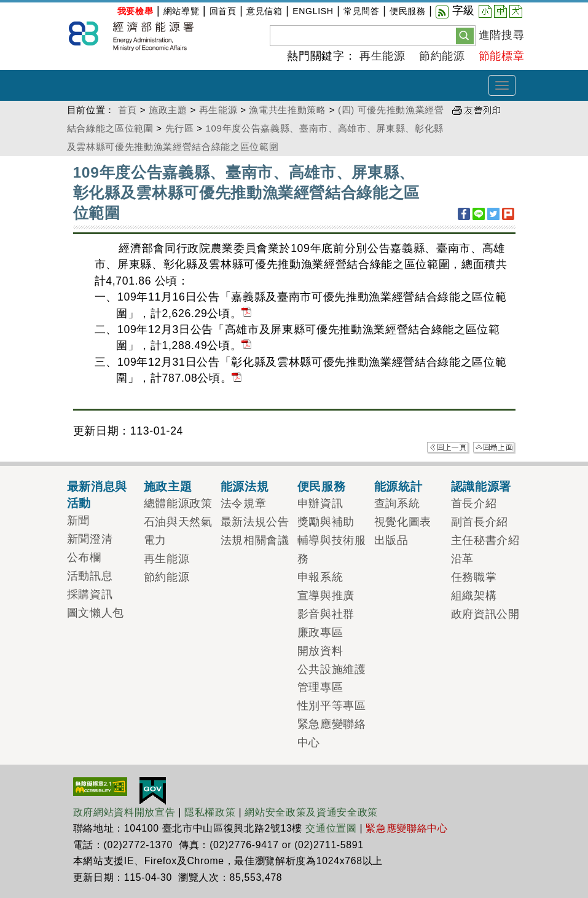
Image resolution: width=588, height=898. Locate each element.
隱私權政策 (210, 812)
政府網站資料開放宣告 (124, 812)
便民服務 (408, 11)
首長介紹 (474, 503)
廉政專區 (320, 632)
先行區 (180, 128)
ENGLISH (313, 11)
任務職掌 (474, 577)
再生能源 (382, 56)
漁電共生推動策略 (287, 110)
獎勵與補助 (326, 522)
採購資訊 (90, 594)
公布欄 (84, 557)
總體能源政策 (178, 503)
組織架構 (474, 596)
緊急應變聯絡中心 (406, 828)
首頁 (127, 110)
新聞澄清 (90, 539)
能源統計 (398, 486)
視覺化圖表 (403, 522)
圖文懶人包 (96, 613)
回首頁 (223, 11)
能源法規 (245, 486)
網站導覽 (182, 11)
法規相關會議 (255, 540)
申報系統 (320, 577)
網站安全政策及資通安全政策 (311, 812)
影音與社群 (326, 614)
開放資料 (320, 651)
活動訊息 (90, 576)
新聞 (78, 521)
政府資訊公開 (485, 614)
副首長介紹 (480, 522)
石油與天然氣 (178, 522)
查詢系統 (397, 503)
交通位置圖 (331, 828)
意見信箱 (265, 11)
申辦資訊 (320, 503)
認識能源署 (481, 486)
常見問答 (362, 11)
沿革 (462, 559)
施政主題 (168, 110)
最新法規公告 (255, 522)
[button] (465, 35)
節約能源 (442, 56)
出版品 (391, 540)
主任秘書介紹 (485, 540)
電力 (155, 540)
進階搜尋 (502, 35)
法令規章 (244, 503)
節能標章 (502, 56)
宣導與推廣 (326, 596)
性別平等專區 (332, 706)
